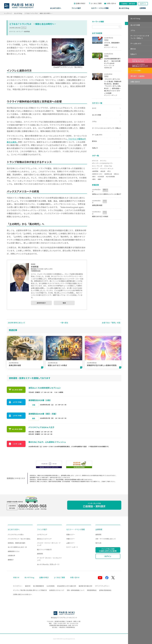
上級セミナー (71, 543)
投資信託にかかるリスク (57, 590)
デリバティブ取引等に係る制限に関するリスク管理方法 (30, 590)
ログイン (143, 4)
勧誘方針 (28, 586)
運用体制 (40, 554)
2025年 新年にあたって (17, 323)
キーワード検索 (98, 22)
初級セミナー (71, 534)
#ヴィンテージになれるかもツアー (103, 163)
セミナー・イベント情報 (100, 8)
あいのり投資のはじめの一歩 (17, 547)
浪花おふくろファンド (44, 539)
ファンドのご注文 (108, 550)
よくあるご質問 (96, 3)
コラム (24, 28)
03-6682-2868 (62, 623)
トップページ (8, 13)
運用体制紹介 (41, 303)
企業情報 (143, 8)
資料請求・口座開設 (137, 76)
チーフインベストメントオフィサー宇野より (107, 128)
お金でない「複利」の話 (111, 323)
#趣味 (99, 179)
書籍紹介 (11, 560)
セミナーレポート (72, 547)
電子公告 (98, 543)
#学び (109, 171)
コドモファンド (42, 534)
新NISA (94, 141)
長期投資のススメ (14, 551)
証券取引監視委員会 (105, 590)
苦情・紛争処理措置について (76, 590)
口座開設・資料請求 (94, 505)
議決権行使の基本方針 (85, 586)
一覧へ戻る (64, 323)
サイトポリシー (18, 586)
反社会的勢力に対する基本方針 (67, 586)
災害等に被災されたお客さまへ (22, 594)
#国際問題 (27, 31)
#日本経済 (101, 177)
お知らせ (16, 577)
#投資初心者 (108, 174)
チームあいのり (97, 135)
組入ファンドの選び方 (44, 549)
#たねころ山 (108, 166)
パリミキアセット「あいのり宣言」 (19, 539)
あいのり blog (124, 8)
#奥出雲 (103, 171)
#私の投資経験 (110, 177)
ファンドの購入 (136, 70)
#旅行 (94, 177)
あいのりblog (18, 13)
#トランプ (20, 31)
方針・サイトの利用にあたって (106, 539)
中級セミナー (71, 539)
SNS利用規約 (51, 586)
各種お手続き (81, 3)
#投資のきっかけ (97, 174)
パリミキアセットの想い (16, 534)
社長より (95, 148)
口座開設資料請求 (128, 4)
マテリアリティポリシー (102, 586)
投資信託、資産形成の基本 (17, 543)
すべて (94, 108)
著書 (64, 303)
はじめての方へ (56, 8)
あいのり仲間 (97, 115)
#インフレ (103, 161)
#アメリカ (12, 31)
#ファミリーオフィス (107, 169)
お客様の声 (11, 555)
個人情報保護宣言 (39, 586)
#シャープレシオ (97, 166)
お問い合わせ (111, 3)
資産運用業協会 (92, 590)
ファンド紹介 (76, 8)
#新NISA (116, 174)
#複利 (94, 179)
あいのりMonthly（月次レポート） (49, 564)
